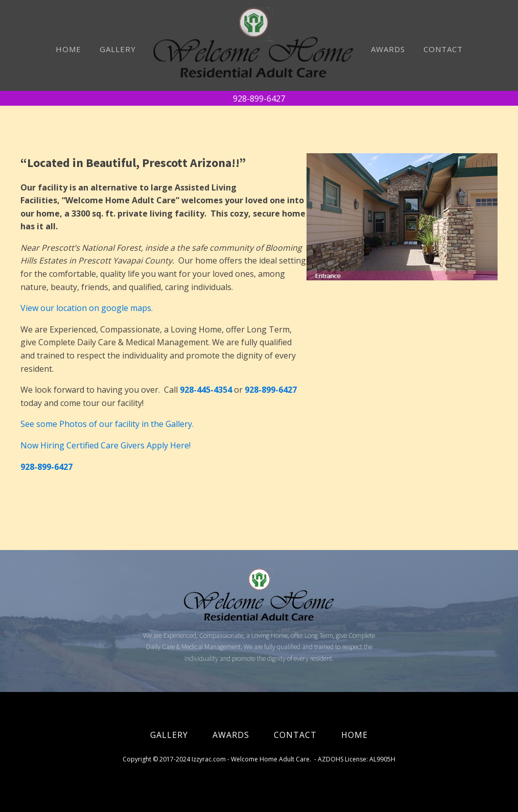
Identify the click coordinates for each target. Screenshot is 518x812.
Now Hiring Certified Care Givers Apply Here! (105, 445)
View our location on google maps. (87, 308)
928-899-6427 (259, 99)
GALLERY (118, 49)
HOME (68, 49)
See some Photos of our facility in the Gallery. (107, 424)
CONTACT (443, 49)
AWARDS (388, 49)
